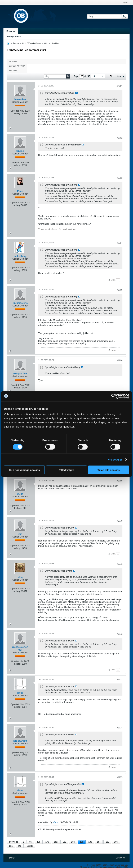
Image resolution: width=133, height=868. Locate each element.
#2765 (120, 290)
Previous (14, 842)
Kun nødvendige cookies (24, 470)
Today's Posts (14, 37)
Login (125, 2)
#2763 (120, 178)
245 (20, 846)
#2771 (120, 564)
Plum (20, 191)
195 (116, 842)
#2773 (120, 680)
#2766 (120, 360)
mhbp (20, 577)
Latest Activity (17, 66)
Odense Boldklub (52, 43)
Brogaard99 (20, 374)
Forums (11, 31)
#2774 (120, 728)
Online (20, 151)
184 (73, 842)
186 (90, 842)
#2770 (120, 521)
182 (56, 842)
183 (64, 842)
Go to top (121, 858)
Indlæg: (17, 113)
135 (39, 842)
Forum (16, 43)
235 (11, 846)
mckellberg (20, 256)
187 (99, 842)
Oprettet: (15, 111)
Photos (13, 70)
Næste (30, 846)
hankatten (20, 99)
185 (82, 842)
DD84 (20, 494)
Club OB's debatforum (32, 43)
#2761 (120, 86)
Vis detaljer (115, 459)
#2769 (120, 481)
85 (31, 842)
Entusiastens (20, 303)
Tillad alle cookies (109, 470)
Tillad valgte (66, 470)
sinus (20, 693)
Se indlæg (76, 93)
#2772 (120, 634)
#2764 (120, 243)
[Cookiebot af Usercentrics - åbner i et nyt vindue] (114, 396)
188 (107, 842)
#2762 (120, 138)
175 (47, 842)
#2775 (120, 777)
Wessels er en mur (20, 648)
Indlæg (13, 61)
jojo (20, 534)
